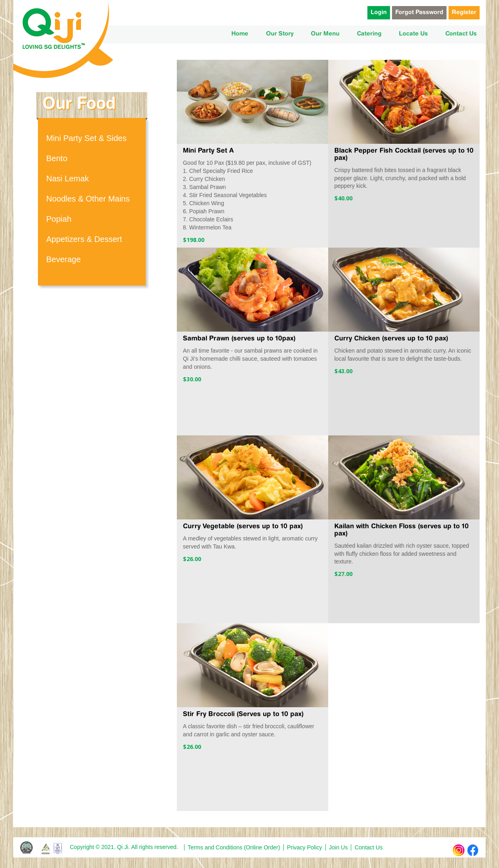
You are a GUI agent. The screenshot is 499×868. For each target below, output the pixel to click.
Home (240, 34)
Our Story (280, 34)
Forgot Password (419, 13)
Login (379, 13)
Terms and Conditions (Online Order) (234, 847)
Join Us (339, 847)
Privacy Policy (305, 847)
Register (464, 13)
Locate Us (413, 34)
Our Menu (325, 34)
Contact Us (461, 34)
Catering (369, 34)
